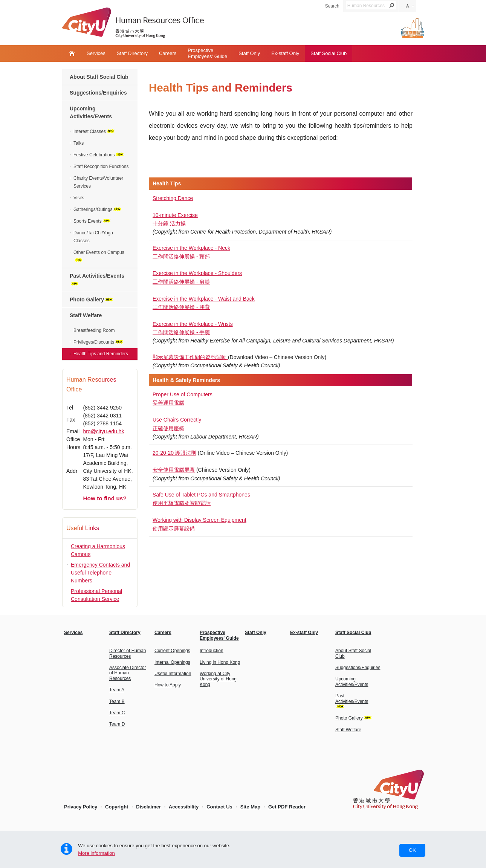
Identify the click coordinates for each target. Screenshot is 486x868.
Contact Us (219, 807)
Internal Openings (172, 662)
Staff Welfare (86, 315)
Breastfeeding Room (94, 330)
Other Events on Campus (99, 256)
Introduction (212, 651)
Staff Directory (132, 53)
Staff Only (249, 53)
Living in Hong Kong (220, 662)
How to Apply (168, 685)
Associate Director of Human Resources (128, 673)
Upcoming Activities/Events (91, 112)
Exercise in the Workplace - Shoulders (197, 273)
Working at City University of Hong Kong (218, 679)
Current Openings (172, 651)
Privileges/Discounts (99, 342)
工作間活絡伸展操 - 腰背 (181, 307)
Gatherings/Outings (98, 209)
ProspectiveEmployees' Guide (207, 53)
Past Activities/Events (97, 279)
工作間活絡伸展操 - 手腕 (181, 332)
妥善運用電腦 (168, 403)
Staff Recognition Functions (101, 167)
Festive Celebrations (99, 155)
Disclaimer (148, 807)
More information (96, 853)
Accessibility (184, 807)
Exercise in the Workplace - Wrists (193, 324)
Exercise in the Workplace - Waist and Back (204, 299)
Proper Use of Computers (183, 394)
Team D (117, 724)
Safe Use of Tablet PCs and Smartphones (201, 495)
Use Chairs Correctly (177, 420)
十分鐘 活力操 (169, 223)
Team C (117, 713)
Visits (79, 198)
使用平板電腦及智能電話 (182, 503)
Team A (117, 690)
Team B (117, 701)
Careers (168, 53)
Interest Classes (95, 131)
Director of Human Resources (128, 653)
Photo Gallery (92, 300)
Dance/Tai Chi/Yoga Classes (93, 237)
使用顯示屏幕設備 (174, 529)
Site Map (250, 807)
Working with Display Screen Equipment (199, 520)
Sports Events (92, 221)
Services (96, 53)
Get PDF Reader (287, 807)
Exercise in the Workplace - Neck (191, 248)
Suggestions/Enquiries (98, 93)
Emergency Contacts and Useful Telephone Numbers (100, 573)
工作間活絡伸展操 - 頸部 (181, 257)
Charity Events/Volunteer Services (98, 182)
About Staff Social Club (99, 77)
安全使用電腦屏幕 (174, 470)
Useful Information (173, 674)
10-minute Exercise (175, 215)
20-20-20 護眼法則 (174, 453)
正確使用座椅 (168, 428)
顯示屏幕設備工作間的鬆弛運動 (190, 357)
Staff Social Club (329, 53)
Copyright (117, 807)
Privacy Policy (81, 807)
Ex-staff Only (285, 53)
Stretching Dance (173, 198)
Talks (79, 143)
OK (412, 850)
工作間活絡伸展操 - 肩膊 (181, 282)
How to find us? (105, 498)
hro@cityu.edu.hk (103, 431)
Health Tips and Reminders (101, 354)
